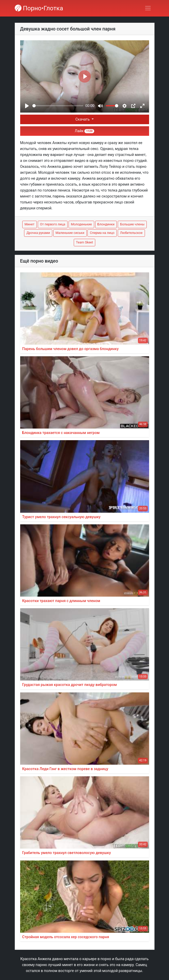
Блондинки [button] (106, 224)
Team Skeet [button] (85, 242)
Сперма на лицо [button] (102, 233)
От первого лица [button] (53, 224)
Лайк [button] (84, 131)
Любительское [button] (131, 233)
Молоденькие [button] (81, 224)
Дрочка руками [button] (38, 233)
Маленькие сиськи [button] (70, 233)
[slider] (58, 106)
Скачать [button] (83, 119)
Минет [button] (30, 224)
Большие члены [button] (132, 224)
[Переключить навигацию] (148, 8)
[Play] (27, 106)
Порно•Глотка (39, 8)
